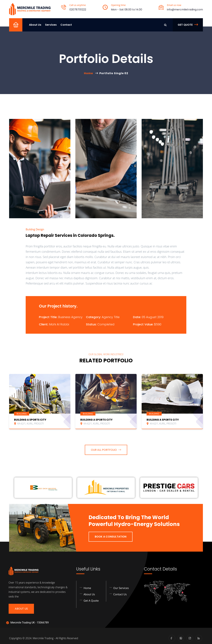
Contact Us (120, 594)
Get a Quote (91, 601)
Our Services (121, 588)
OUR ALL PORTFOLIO (106, 450)
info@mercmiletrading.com (185, 10)
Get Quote (188, 25)
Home (17, 29)
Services (51, 25)
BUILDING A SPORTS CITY (30, 420)
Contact (66, 25)
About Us (35, 25)
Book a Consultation (111, 537)
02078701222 (78, 10)
